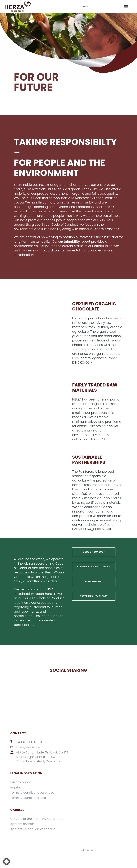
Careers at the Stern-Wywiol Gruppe (38, 818)
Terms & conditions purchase (33, 792)
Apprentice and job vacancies (33, 829)
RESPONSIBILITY (94, 581)
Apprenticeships (23, 824)
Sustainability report (94, 596)
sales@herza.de (28, 747)
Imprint (16, 787)
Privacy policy (21, 782)
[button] (6, 862)
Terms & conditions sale (29, 798)
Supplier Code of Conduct (94, 567)
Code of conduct (94, 552)
